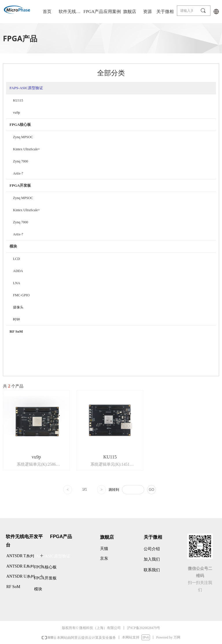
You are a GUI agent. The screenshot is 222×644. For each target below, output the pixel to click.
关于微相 (165, 12)
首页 (47, 12)
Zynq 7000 (21, 161)
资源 (147, 12)
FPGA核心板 (20, 125)
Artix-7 (18, 173)
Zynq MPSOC (23, 137)
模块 (13, 246)
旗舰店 (130, 12)
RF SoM (16, 331)
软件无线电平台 (70, 12)
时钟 (16, 319)
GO (152, 490)
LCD (16, 259)
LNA (17, 283)
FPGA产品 (93, 12)
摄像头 (18, 307)
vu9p (16, 113)
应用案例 (112, 12)
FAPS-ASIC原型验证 (26, 88)
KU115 (18, 100)
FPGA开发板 (20, 185)
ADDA (18, 271)
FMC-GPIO (21, 295)
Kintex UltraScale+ (26, 149)
